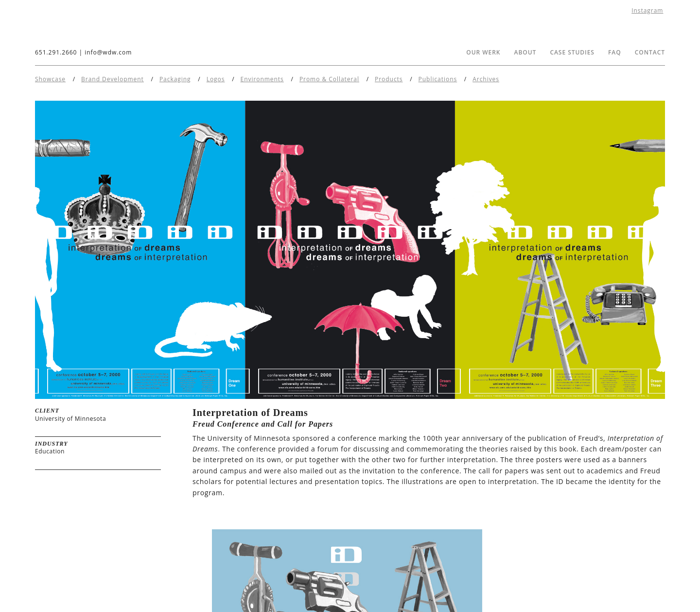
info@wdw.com (108, 52)
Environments (262, 79)
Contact (650, 52)
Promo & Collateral (329, 79)
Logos (216, 79)
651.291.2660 (56, 52)
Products (389, 79)
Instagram (647, 10)
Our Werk (483, 52)
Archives (486, 79)
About (525, 52)
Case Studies (572, 52)
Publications (438, 79)
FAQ (615, 52)
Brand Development (113, 79)
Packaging (175, 79)
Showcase (50, 79)
